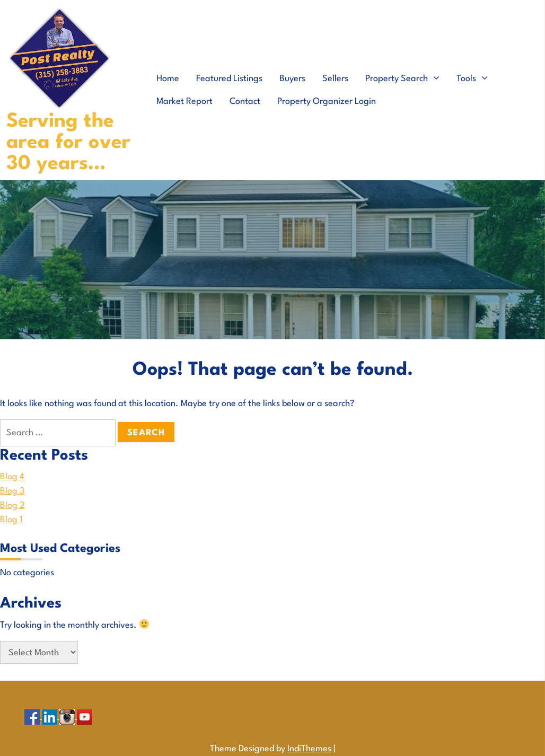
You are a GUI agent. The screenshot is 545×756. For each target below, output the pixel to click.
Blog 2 (12, 506)
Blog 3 (12, 491)
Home (168, 79)
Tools (466, 79)
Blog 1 (11, 520)
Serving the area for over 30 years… (68, 143)
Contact (245, 102)
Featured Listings (229, 79)
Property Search (397, 79)
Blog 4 (12, 477)
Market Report (184, 102)
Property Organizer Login (327, 102)
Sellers (335, 79)
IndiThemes (309, 749)
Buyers (292, 79)
